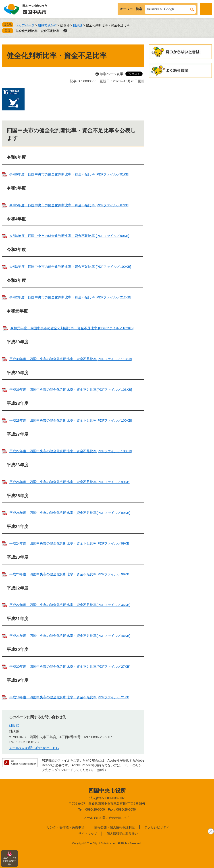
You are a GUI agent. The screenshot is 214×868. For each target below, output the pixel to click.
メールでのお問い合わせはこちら (34, 748)
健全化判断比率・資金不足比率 (37, 31)
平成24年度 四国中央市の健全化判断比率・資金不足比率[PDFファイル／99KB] (70, 543)
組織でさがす (47, 25)
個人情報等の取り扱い (122, 834)
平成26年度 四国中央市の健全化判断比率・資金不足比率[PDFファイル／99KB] (70, 482)
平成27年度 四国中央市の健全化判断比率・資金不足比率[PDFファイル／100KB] (71, 451)
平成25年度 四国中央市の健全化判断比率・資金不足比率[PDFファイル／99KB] (70, 513)
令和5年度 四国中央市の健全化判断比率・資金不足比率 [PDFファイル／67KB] (69, 205)
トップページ (25, 25)
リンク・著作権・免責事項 (66, 827)
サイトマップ (88, 834)
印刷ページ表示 (111, 74)
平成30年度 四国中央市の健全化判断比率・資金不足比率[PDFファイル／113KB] (71, 359)
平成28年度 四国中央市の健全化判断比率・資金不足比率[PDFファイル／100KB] (71, 420)
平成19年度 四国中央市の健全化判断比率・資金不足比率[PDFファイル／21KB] (70, 697)
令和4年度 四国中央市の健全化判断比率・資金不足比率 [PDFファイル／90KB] (69, 236)
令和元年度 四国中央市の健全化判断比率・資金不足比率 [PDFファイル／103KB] (72, 328)
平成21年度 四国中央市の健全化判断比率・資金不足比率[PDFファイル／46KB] (70, 636)
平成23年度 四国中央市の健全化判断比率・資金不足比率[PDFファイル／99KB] (70, 574)
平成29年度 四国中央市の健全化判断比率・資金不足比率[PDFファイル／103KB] (71, 390)
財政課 (78, 25)
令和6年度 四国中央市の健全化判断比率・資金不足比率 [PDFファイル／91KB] (69, 174)
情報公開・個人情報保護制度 (114, 827)
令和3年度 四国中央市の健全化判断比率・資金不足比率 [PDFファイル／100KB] (70, 267)
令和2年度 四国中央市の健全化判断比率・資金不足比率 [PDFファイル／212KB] (70, 297)
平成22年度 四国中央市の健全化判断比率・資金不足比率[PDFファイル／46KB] (70, 605)
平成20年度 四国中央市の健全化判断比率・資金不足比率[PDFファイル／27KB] (70, 666)
